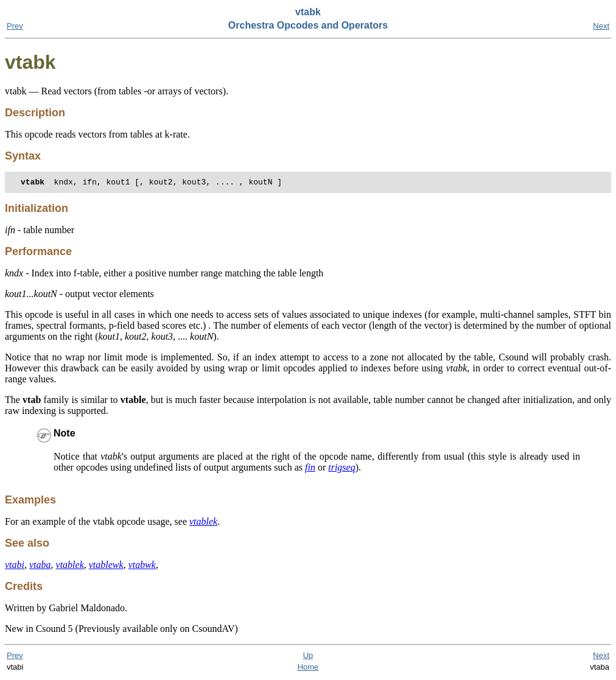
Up (308, 657)
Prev (15, 26)
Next (601, 26)
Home (308, 669)
